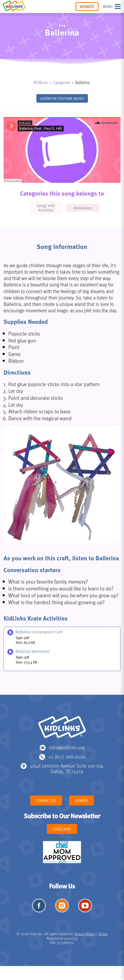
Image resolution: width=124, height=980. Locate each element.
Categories (62, 82)
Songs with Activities (46, 208)
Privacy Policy (85, 934)
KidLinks (62, 729)
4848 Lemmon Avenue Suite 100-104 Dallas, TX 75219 (67, 768)
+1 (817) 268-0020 (67, 757)
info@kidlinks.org (67, 747)
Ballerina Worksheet (33, 651)
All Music (41, 82)
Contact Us (46, 801)
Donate (87, 6)
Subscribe (62, 829)
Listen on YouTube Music (62, 98)
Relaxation (83, 208)
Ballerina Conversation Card (39, 632)
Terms (103, 934)
